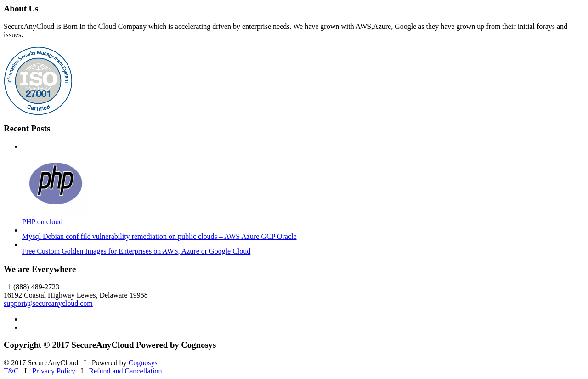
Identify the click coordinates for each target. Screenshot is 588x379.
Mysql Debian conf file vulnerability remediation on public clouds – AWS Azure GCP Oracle (159, 236)
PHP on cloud (42, 222)
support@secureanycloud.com (48, 303)
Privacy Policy (54, 371)
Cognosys (143, 363)
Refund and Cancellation (125, 371)
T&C (11, 371)
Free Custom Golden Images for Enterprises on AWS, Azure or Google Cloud (136, 251)
